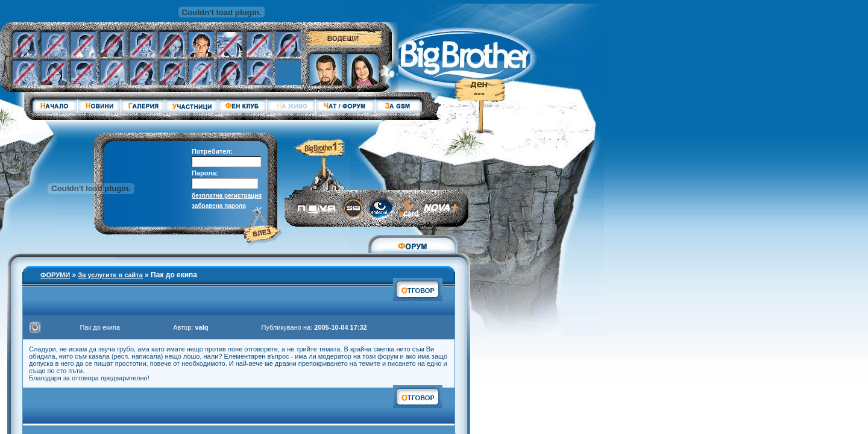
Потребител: (212, 151)
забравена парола (219, 206)
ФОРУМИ (55, 275)
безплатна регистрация (227, 196)
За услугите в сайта (110, 275)
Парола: (205, 173)
